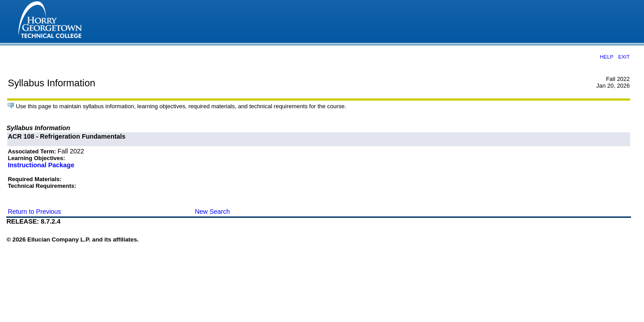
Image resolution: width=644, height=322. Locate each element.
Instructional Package (41, 165)
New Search (212, 212)
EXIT (624, 57)
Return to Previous (34, 212)
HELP (606, 57)
